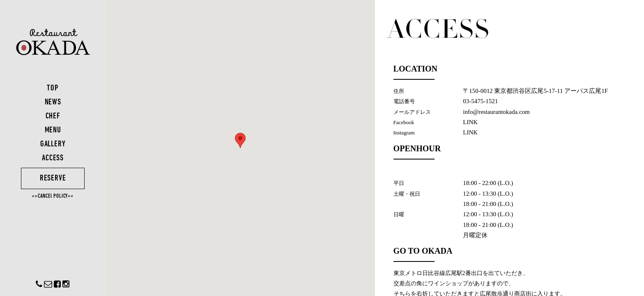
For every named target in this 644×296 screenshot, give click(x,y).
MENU (53, 130)
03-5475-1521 (481, 101)
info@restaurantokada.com (497, 112)
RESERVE (53, 178)
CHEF (53, 116)
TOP (53, 88)
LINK (471, 122)
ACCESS (54, 158)
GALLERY (53, 144)
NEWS (53, 102)
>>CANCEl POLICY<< (54, 196)
